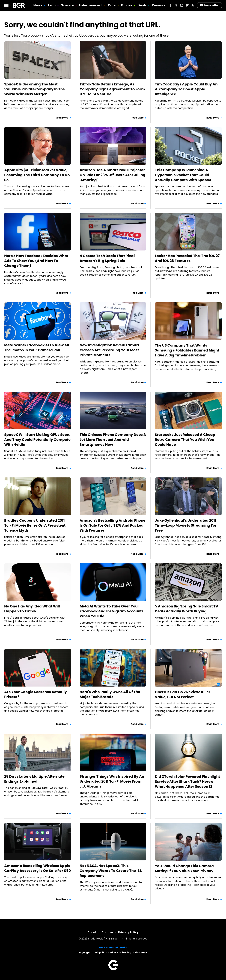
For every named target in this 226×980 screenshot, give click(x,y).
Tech (52, 5)
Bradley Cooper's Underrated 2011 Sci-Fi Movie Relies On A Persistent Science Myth (35, 525)
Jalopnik (99, 952)
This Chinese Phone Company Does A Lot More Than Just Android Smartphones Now (113, 440)
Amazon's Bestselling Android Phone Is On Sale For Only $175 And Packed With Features (112, 525)
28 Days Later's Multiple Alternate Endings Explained (34, 779)
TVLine (112, 952)
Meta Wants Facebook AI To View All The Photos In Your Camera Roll (37, 348)
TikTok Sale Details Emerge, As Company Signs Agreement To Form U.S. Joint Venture (112, 89)
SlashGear (141, 952)
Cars (112, 5)
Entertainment (91, 5)
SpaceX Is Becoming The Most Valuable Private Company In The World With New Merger (35, 89)
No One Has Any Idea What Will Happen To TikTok (32, 609)
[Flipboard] (187, 5)
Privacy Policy (128, 932)
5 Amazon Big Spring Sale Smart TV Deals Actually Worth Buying (187, 609)
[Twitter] (176, 5)
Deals (142, 5)
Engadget (84, 952)
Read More (62, 118)
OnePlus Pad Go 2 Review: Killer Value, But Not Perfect (183, 694)
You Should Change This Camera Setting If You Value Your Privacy (184, 868)
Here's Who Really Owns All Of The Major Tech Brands (110, 694)
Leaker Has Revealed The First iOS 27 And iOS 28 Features (187, 258)
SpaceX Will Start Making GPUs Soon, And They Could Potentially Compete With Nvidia (37, 440)
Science (67, 5)
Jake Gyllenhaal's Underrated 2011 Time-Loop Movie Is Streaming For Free (186, 525)
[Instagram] (182, 5)
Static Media (96, 939)
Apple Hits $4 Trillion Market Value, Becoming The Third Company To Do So (37, 175)
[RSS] (193, 5)
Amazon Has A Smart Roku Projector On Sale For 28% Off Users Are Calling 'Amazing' (112, 175)
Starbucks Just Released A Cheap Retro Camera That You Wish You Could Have (185, 440)
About (92, 932)
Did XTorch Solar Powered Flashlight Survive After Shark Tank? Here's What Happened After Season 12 (187, 782)
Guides (127, 5)
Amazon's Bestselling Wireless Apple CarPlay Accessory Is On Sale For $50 (38, 868)
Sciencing (125, 952)
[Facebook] (170, 5)
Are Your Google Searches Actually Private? (36, 694)
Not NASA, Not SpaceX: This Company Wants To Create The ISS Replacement (111, 871)
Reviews (159, 5)
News (38, 5)
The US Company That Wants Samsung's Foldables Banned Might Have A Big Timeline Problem (187, 350)
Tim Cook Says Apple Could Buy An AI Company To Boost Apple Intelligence (186, 89)
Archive (107, 932)
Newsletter (210, 5)
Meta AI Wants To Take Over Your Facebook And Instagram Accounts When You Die (112, 611)
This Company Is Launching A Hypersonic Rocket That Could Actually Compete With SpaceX (183, 175)
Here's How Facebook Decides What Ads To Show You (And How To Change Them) (36, 261)
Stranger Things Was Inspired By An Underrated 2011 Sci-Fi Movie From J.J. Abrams (112, 781)
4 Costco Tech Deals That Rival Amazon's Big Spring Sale (107, 258)
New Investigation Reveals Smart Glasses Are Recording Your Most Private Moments (109, 350)
